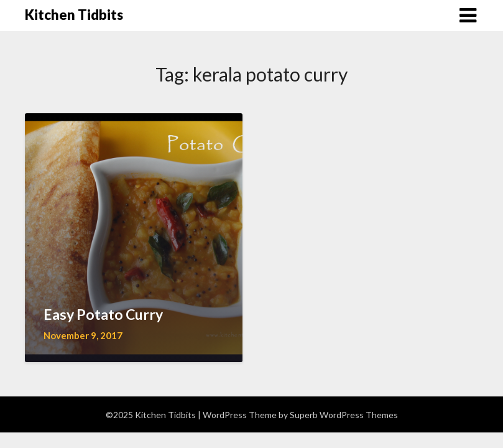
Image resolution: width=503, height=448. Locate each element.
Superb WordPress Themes (344, 415)
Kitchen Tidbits (74, 15)
